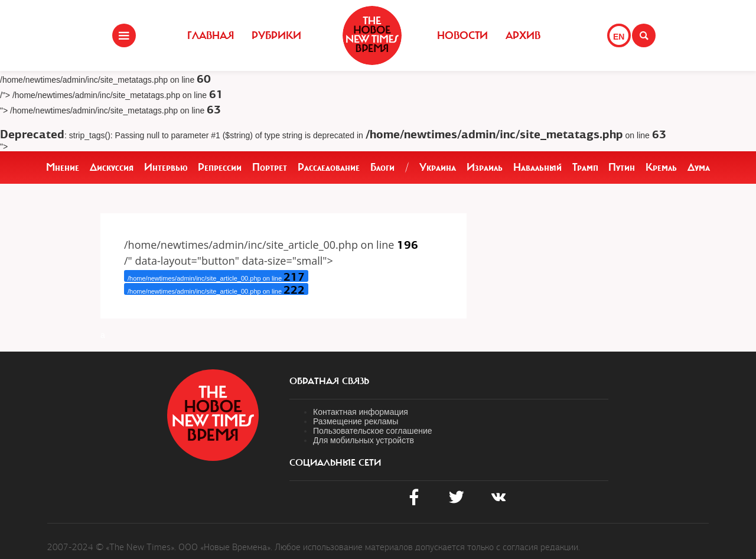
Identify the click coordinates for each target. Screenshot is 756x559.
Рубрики (276, 35)
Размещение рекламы (356, 421)
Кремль (661, 167)
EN (619, 37)
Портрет (270, 167)
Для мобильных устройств (364, 440)
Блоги (382, 167)
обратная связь (329, 381)
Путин (622, 167)
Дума (699, 167)
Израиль (485, 167)
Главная (211, 35)
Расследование (329, 167)
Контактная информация (361, 412)
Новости (462, 35)
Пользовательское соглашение (373, 431)
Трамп (585, 167)
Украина (438, 167)
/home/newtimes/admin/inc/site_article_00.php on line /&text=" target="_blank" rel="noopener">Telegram (216, 289)
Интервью (166, 167)
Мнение (63, 167)
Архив (523, 35)
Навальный (537, 167)
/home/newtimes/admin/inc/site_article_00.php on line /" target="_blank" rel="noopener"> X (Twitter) (216, 276)
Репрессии (220, 167)
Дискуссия (112, 167)
